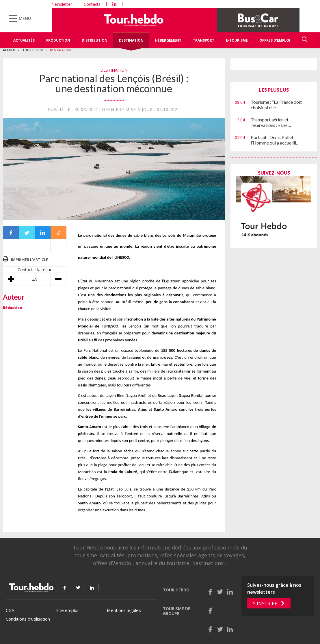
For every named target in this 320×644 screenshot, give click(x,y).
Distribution (95, 40)
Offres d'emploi (275, 40)
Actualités (24, 40)
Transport (204, 40)
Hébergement (168, 40)
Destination (131, 40)
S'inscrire (265, 604)
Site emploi (67, 610)
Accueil (9, 50)
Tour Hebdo (33, 50)
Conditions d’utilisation (28, 619)
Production (58, 40)
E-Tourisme (237, 40)
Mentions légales (124, 610)
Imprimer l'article (29, 260)
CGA (10, 610)
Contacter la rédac (35, 270)
